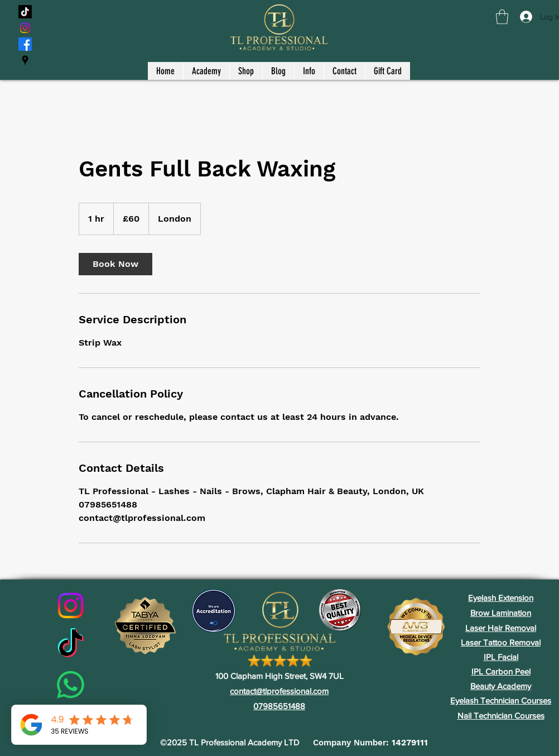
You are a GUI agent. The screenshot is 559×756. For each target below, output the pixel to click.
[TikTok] (25, 12)
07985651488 (279, 706)
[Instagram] (25, 28)
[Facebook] (25, 44)
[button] (502, 17)
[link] (115, 264)
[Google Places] (25, 60)
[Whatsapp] (71, 685)
